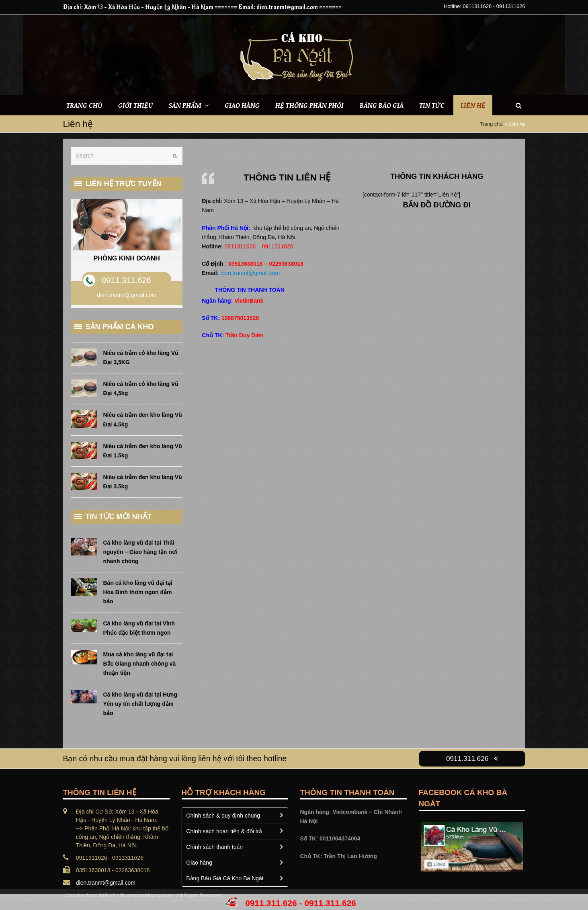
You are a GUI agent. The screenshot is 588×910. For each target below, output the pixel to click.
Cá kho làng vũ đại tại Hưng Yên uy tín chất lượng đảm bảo (140, 704)
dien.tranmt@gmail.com (250, 273)
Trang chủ (491, 124)
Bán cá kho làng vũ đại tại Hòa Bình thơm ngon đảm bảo (138, 592)
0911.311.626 (126, 280)
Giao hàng (199, 863)
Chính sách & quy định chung (223, 816)
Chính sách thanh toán (214, 847)
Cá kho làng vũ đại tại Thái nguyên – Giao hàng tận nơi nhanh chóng (140, 552)
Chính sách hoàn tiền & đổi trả (224, 831)
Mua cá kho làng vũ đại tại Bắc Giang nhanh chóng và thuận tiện (140, 664)
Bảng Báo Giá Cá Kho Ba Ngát (225, 878)
